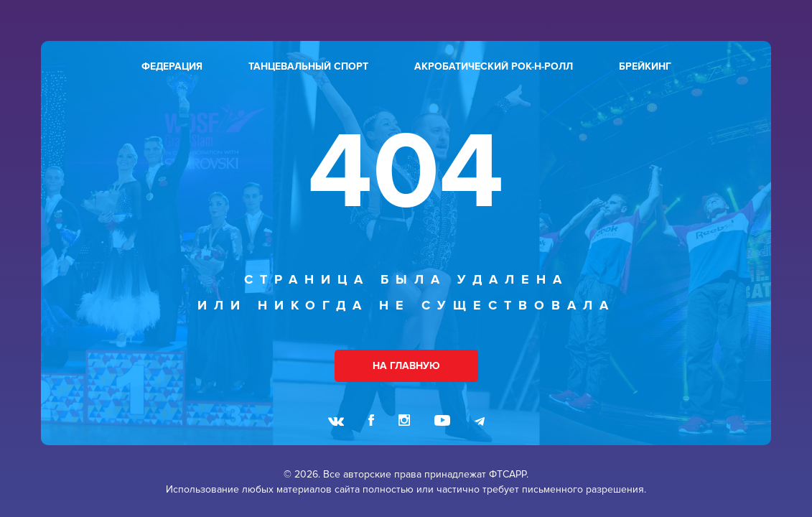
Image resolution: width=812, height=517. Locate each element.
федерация (172, 66)
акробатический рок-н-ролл (494, 66)
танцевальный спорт (308, 66)
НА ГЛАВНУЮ (406, 366)
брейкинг (645, 66)
